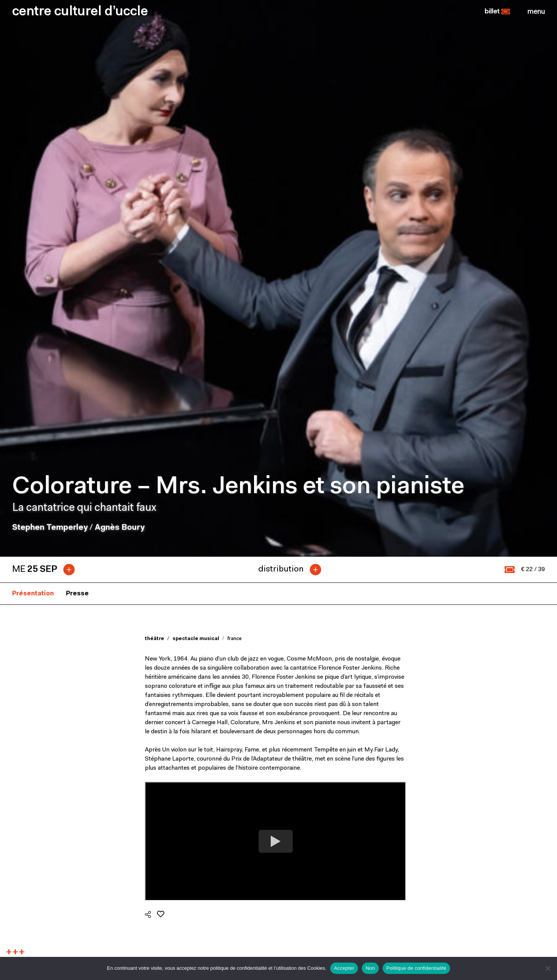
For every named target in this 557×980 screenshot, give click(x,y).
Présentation (33, 247)
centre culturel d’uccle (80, 12)
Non (370, 968)
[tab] (46, 223)
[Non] (548, 968)
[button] (497, 12)
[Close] (536, 12)
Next (537, 738)
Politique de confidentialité (416, 968)
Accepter (344, 968)
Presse (77, 247)
